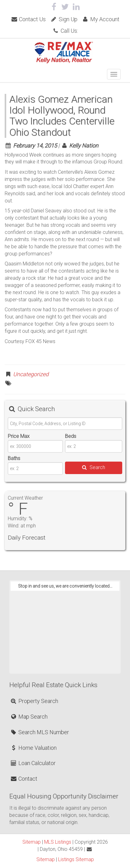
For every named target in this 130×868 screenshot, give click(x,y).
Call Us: (65, 31)
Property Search (34, 701)
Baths (14, 458)
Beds (71, 436)
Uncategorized (31, 374)
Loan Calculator (33, 763)
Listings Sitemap (76, 859)
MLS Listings (58, 842)
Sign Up (64, 19)
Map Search (29, 717)
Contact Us (28, 19)
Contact (24, 779)
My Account (101, 19)
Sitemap (32, 842)
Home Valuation (33, 748)
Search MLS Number (39, 732)
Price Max (19, 436)
